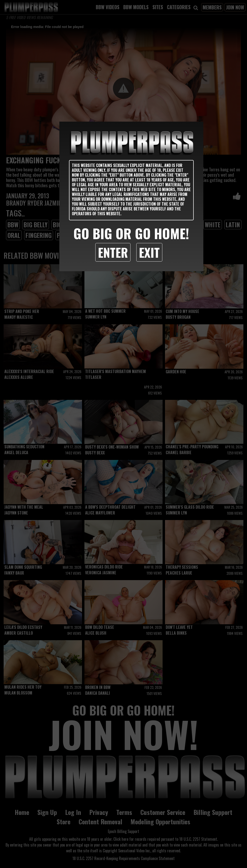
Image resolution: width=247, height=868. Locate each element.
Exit (149, 252)
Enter (113, 252)
